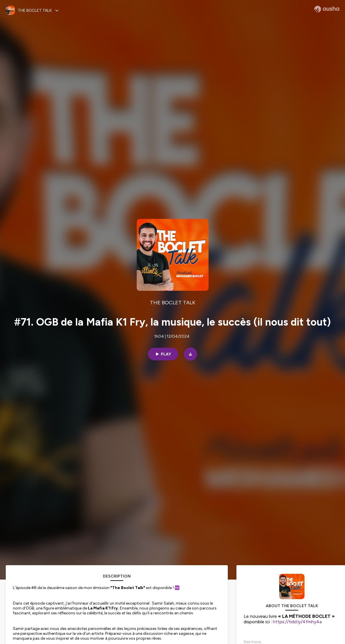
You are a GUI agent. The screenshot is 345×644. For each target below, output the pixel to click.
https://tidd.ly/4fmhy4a (297, 622)
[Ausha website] (327, 9)
